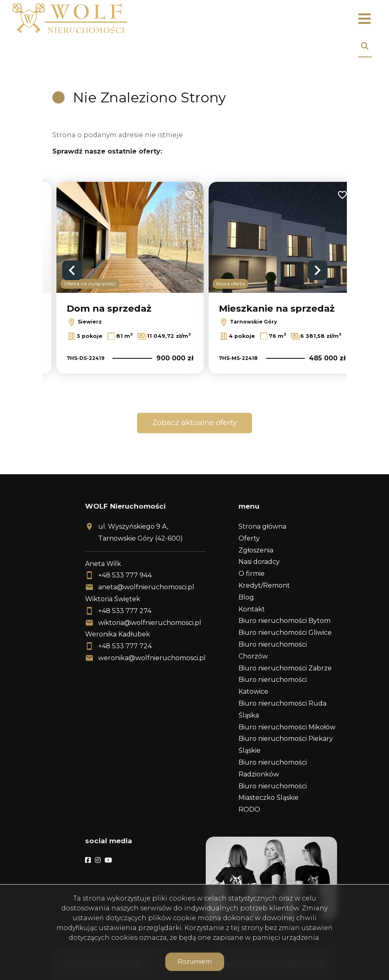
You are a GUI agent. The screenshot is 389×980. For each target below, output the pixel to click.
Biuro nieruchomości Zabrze (285, 668)
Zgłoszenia (256, 550)
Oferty (249, 538)
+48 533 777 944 (125, 575)
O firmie (252, 574)
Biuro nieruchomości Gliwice (285, 633)
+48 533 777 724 (125, 646)
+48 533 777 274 (125, 611)
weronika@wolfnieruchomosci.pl (152, 658)
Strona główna (262, 526)
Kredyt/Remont (264, 585)
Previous (72, 270)
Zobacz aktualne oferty (194, 423)
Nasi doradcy (259, 562)
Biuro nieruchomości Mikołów (287, 727)
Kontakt (252, 609)
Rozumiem (195, 961)
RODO (249, 809)
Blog (246, 597)
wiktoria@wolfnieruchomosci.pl (150, 623)
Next (317, 270)
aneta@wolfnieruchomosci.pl (146, 587)
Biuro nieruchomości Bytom (284, 621)
